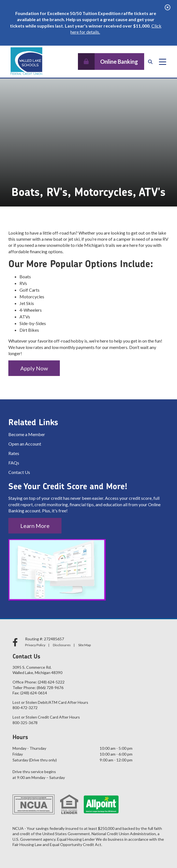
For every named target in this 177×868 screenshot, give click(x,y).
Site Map (84, 645)
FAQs (14, 463)
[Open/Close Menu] (163, 62)
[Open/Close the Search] (150, 62)
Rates (14, 453)
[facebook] (16, 642)
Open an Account (25, 444)
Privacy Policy (35, 645)
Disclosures (62, 645)
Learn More (35, 526)
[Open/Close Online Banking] (111, 62)
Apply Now (34, 368)
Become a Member (27, 434)
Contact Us (19, 472)
